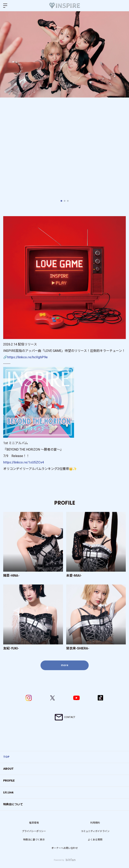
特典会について (13, 804)
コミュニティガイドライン (95, 831)
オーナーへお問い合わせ (65, 848)
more (65, 665)
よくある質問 (95, 840)
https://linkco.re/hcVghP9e (27, 357)
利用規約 (95, 823)
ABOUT (8, 769)
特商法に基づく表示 (34, 840)
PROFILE (9, 781)
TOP (6, 757)
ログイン (123, 6)
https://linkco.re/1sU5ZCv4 (24, 462)
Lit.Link (8, 792)
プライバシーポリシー (34, 831)
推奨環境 (34, 823)
